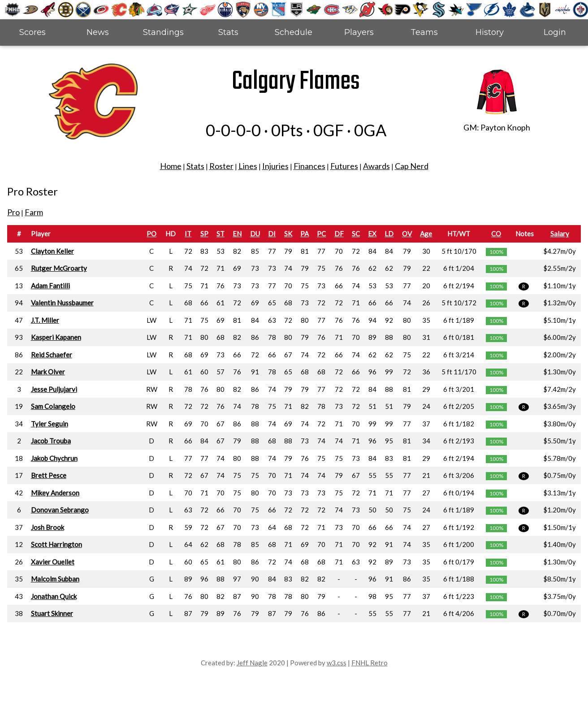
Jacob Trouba (51, 441)
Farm (34, 212)
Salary (560, 234)
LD (389, 234)
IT (188, 234)
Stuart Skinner (52, 613)
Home (171, 166)
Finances (309, 166)
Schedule (294, 32)
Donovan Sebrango (60, 510)
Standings (163, 32)
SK (288, 234)
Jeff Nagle (252, 663)
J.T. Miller (45, 320)
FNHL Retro (370, 663)
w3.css (337, 663)
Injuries (275, 166)
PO (151, 234)
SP (204, 234)
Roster (221, 166)
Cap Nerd (412, 166)
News (98, 32)
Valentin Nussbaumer (62, 303)
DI (272, 234)
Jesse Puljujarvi (54, 389)
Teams (424, 32)
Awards (376, 166)
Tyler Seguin (50, 424)
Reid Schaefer (52, 355)
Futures (344, 166)
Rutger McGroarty (59, 268)
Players (359, 32)
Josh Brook (48, 527)
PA (305, 234)
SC (356, 234)
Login (555, 32)
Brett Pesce (49, 475)
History (490, 32)
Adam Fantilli (50, 286)
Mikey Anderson (55, 493)
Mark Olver (48, 372)
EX (372, 234)
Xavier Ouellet (53, 562)
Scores (32, 32)
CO (496, 234)
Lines (248, 166)
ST (220, 234)
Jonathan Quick (54, 596)
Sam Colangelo (53, 406)
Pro (13, 212)
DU (255, 234)
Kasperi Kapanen (56, 337)
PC (321, 234)
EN (237, 234)
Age (426, 234)
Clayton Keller (52, 251)
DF (339, 234)
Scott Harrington (56, 544)
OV (407, 234)
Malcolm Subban (55, 579)
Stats (228, 32)
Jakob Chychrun (54, 458)
